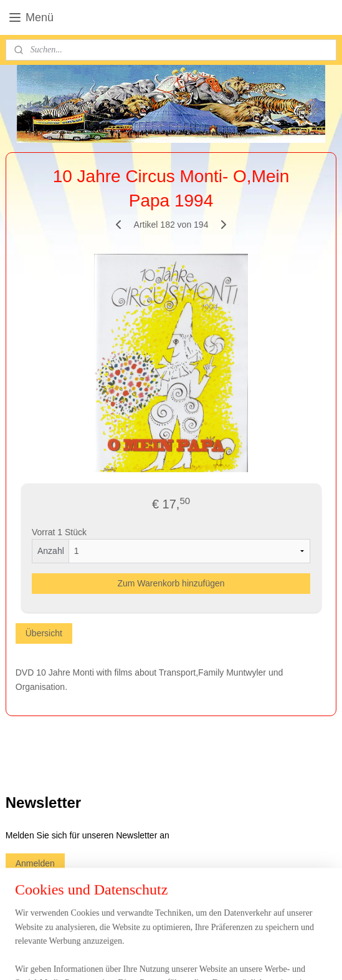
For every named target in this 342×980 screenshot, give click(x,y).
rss (153, 957)
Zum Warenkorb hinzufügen (171, 583)
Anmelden (35, 863)
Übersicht (44, 633)
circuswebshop (44, 892)
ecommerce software (195, 957)
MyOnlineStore (293, 957)
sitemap (131, 957)
